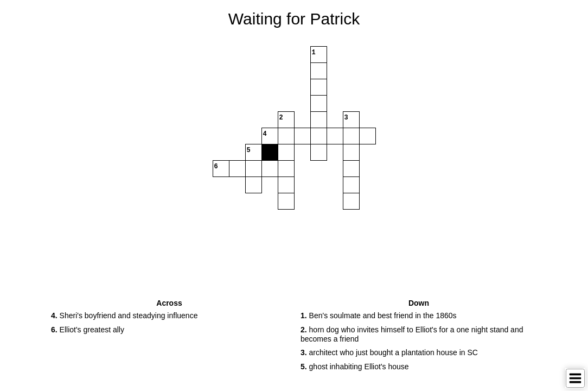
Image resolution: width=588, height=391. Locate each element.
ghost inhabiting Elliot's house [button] (355, 367)
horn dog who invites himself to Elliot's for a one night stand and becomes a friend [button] (412, 334)
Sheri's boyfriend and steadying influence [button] (124, 316)
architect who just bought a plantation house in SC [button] (389, 352)
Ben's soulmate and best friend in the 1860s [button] (379, 316)
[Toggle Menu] (575, 378)
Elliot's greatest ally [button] (88, 330)
